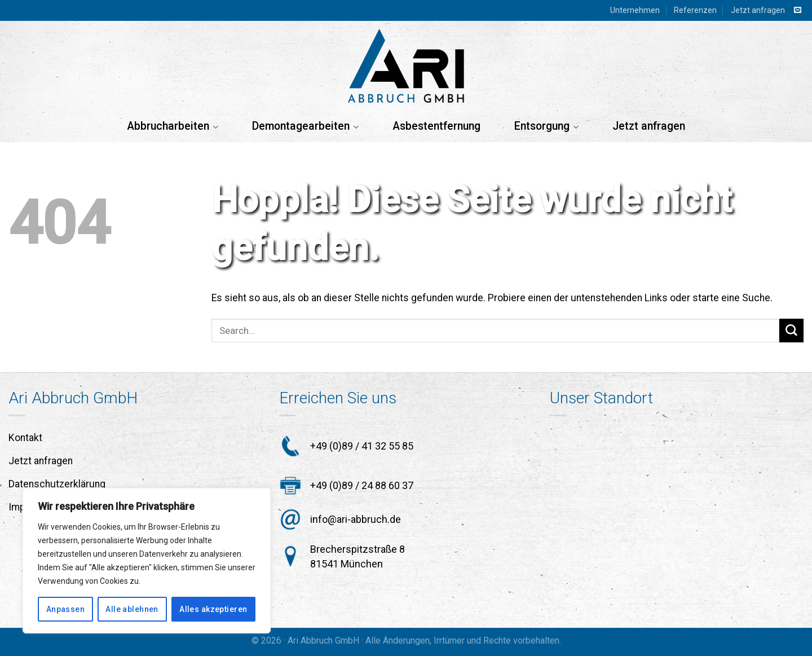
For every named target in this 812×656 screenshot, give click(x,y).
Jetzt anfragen (758, 10)
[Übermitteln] (791, 331)
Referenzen (695, 10)
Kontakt (25, 438)
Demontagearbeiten (305, 126)
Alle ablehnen (132, 609)
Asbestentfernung (436, 126)
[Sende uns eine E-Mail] (798, 10)
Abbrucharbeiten (173, 126)
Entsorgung (546, 126)
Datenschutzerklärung (57, 484)
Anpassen (65, 609)
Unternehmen (635, 10)
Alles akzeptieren (213, 609)
